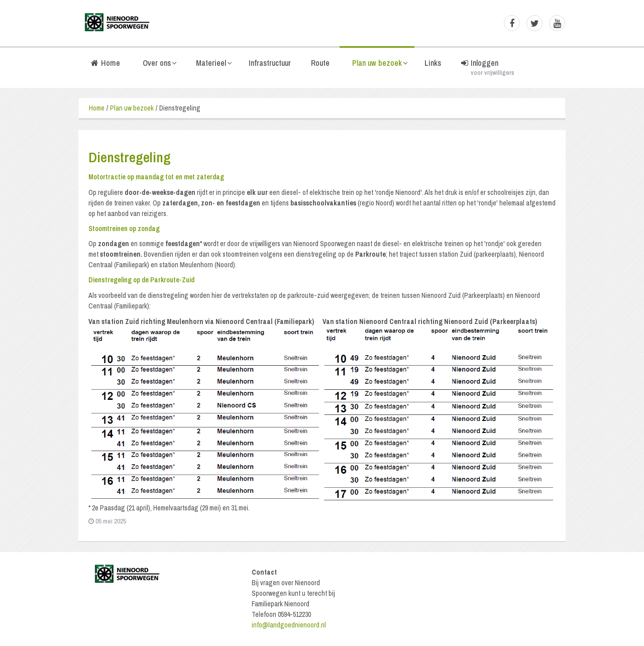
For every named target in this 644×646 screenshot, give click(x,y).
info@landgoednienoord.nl (289, 625)
